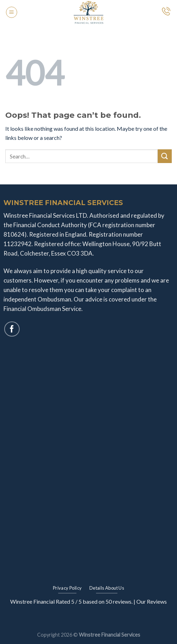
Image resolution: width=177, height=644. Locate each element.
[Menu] (12, 12)
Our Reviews (152, 601)
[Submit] (165, 156)
